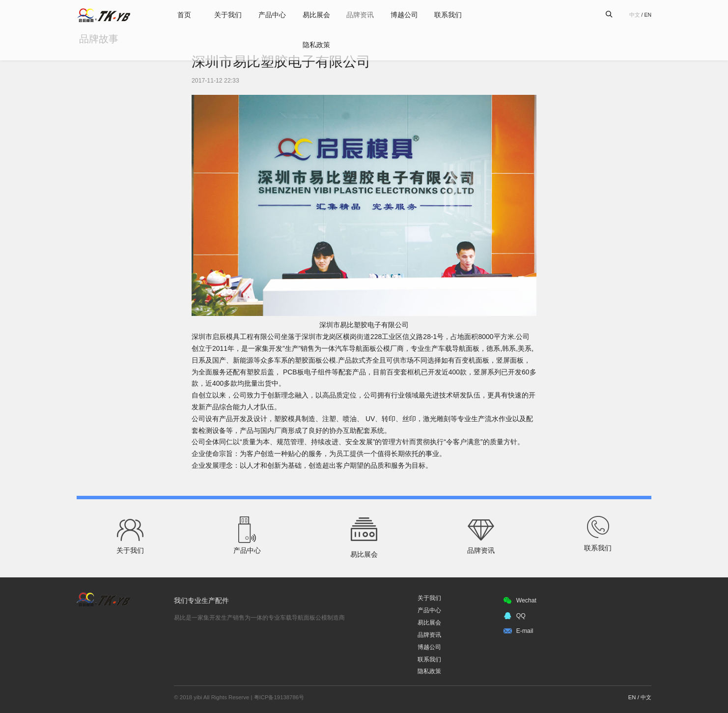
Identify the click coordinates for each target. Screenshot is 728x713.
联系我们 (456, 15)
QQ (512, 616)
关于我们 (223, 15)
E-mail (516, 631)
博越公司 (409, 15)
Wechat (518, 600)
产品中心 (270, 15)
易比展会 (316, 15)
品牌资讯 (363, 15)
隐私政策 (316, 45)
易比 (104, 15)
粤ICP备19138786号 (279, 697)
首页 (176, 15)
